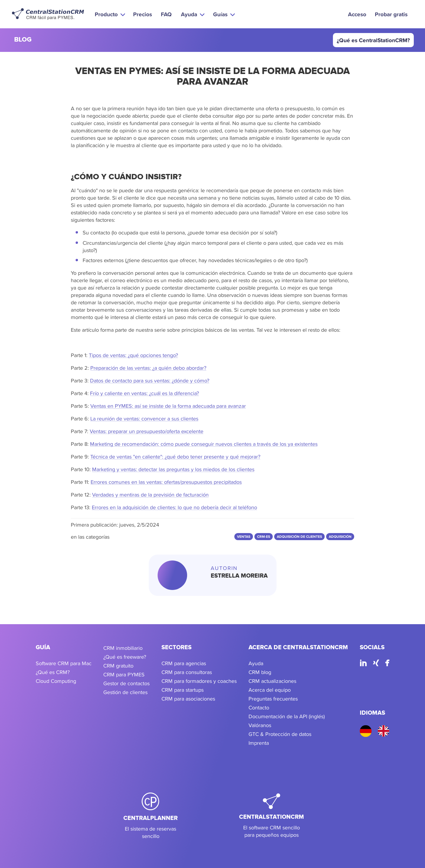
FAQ (166, 14)
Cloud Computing (56, 681)
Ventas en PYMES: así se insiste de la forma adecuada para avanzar (168, 406)
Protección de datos (288, 734)
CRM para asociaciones (188, 699)
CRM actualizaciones (272, 681)
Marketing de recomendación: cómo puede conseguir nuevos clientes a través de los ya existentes (204, 444)
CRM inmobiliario (123, 648)
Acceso (357, 14)
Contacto (259, 707)
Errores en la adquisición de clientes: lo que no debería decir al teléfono (174, 507)
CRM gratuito (118, 666)
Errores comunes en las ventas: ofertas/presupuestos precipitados (166, 482)
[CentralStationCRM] (272, 816)
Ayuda (256, 663)
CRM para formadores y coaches (199, 681)
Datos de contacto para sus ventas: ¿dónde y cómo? (150, 380)
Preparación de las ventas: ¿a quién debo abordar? (148, 368)
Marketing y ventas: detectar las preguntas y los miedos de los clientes (173, 469)
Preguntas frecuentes (273, 699)
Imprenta (259, 743)
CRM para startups (183, 690)
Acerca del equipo (270, 690)
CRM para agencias (184, 663)
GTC (254, 734)
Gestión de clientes (125, 692)
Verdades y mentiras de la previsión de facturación (150, 495)
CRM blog (260, 672)
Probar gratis (391, 14)
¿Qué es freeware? (125, 657)
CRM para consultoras (187, 672)
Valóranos (260, 725)
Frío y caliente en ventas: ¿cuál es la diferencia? (144, 393)
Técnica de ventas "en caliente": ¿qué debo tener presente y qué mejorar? (175, 457)
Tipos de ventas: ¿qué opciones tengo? (133, 355)
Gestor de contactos (126, 683)
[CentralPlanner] (151, 816)
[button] (109, 14)
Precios (143, 14)
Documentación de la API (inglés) (287, 716)
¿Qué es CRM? (53, 672)
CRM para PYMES (124, 674)
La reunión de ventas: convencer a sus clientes (144, 419)
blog (23, 40)
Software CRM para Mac (64, 663)
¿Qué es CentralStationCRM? (373, 40)
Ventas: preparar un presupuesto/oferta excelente (147, 431)
